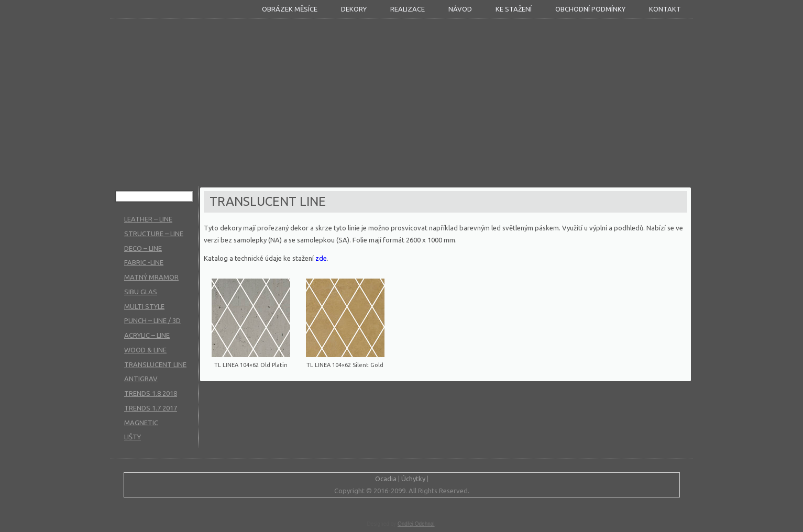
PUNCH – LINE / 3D (152, 320)
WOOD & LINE (145, 350)
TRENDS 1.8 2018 (151, 393)
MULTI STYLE (144, 306)
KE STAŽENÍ (514, 9)
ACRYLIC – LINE (147, 335)
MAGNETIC (141, 423)
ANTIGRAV (141, 379)
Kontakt (665, 9)
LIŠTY (133, 437)
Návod (460, 9)
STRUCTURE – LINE (154, 234)
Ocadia (386, 479)
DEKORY (354, 9)
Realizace (408, 9)
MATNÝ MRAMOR (151, 277)
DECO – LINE (143, 248)
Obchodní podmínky (590, 9)
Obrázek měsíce (290, 9)
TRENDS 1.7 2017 (151, 408)
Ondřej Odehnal (416, 524)
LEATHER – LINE (148, 219)
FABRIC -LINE (144, 262)
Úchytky (413, 479)
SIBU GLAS (141, 292)
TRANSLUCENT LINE (155, 364)
